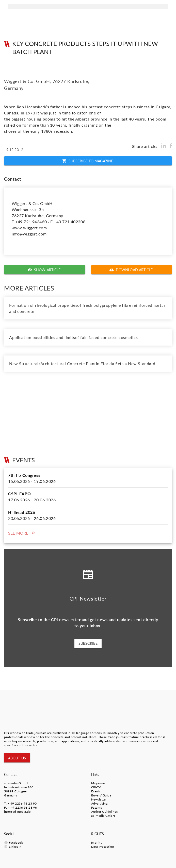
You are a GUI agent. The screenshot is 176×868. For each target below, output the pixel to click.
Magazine (98, 783)
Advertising (99, 803)
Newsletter (99, 799)
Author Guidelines (105, 812)
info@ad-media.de (17, 812)
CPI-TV (96, 787)
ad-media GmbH (16, 783)
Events (96, 791)
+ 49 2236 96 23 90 (22, 803)
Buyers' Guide (101, 795)
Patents (97, 807)
